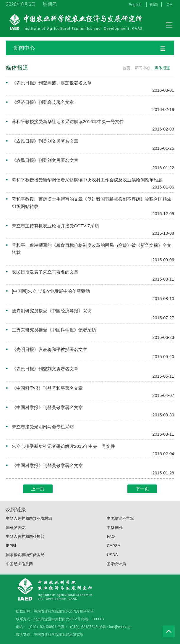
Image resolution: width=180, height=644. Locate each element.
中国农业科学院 (120, 524)
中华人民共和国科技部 (25, 542)
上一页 (38, 489)
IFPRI (11, 551)
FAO (111, 542)
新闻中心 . (144, 68)
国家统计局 (116, 569)
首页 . (125, 68)
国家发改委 (16, 533)
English (135, 5)
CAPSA (113, 551)
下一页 (142, 489)
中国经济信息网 (19, 569)
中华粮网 (114, 533)
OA (170, 5)
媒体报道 (162, 68)
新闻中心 (89, 48)
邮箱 (154, 5)
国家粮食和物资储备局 (25, 560)
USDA (112, 560)
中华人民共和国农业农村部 (29, 524)
